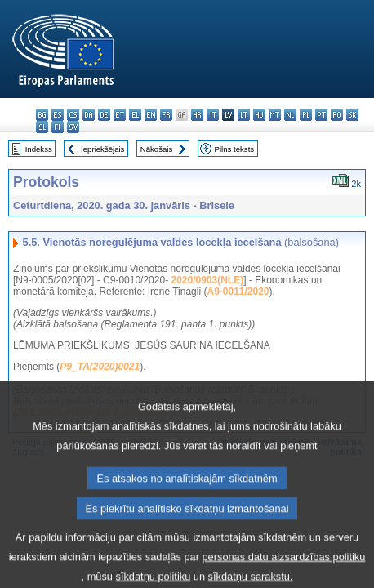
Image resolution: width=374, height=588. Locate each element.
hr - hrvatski (197, 115)
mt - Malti (275, 115)
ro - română (337, 115)
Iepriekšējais (102, 149)
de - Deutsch (104, 115)
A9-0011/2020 (238, 292)
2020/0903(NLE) (207, 280)
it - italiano (213, 115)
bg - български (42, 115)
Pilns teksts (235, 149)
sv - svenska (73, 127)
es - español (58, 115)
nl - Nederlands (290, 115)
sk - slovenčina (352, 115)
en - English (151, 115)
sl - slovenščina (42, 127)
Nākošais (156, 149)
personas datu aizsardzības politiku (283, 577)
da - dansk (89, 115)
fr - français (166, 115)
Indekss (39, 149)
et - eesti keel (120, 115)
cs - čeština (73, 115)
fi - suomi (58, 127)
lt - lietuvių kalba (244, 115)
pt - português (321, 115)
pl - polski (306, 115)
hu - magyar (259, 115)
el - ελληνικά (135, 115)
